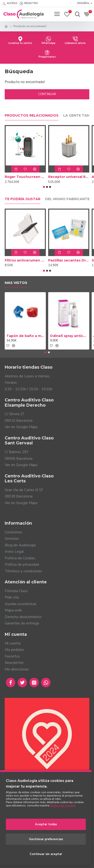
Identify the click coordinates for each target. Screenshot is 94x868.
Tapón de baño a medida (25, 336)
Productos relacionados (32, 116)
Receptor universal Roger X (69, 177)
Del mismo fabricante (67, 199)
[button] (44, 187)
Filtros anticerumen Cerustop (25, 260)
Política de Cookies (63, 805)
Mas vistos (16, 283)
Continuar (47, 94)
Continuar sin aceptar (46, 854)
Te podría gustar (23, 199)
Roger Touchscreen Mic (25, 177)
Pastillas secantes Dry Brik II (69, 260)
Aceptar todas (46, 824)
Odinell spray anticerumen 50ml (69, 336)
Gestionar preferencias (46, 839)
